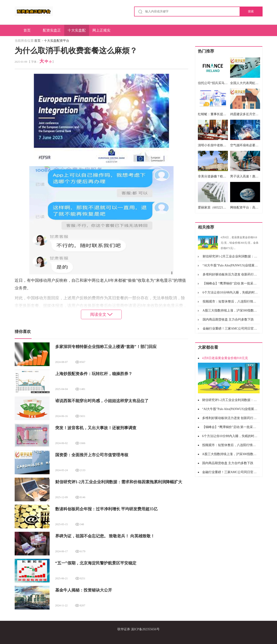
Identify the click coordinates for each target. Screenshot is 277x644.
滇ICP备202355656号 (145, 629)
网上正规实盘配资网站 (101, 32)
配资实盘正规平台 (52, 32)
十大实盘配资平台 (77, 32)
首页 (27, 30)
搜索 (251, 11)
